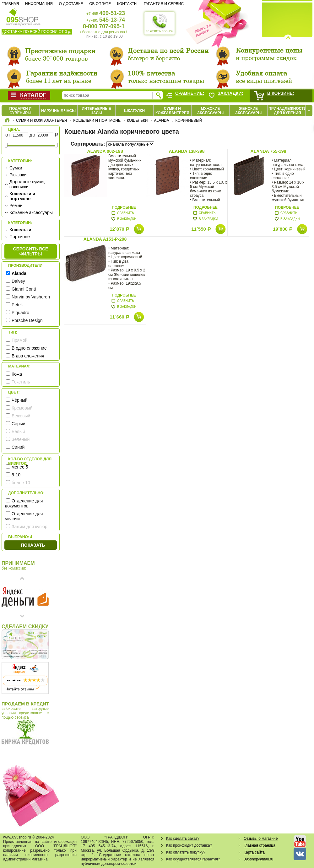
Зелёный (21, 439)
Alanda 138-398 (187, 151)
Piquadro (20, 313)
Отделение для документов (24, 503)
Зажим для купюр (30, 527)
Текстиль (21, 382)
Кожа (17, 374)
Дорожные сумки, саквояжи (27, 184)
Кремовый (22, 408)
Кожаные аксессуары (31, 212)
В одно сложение (29, 348)
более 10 (21, 483)
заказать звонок (160, 23)
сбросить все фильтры (31, 251)
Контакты (127, 4)
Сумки (16, 168)
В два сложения (28, 356)
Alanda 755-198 (268, 151)
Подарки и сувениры (21, 111)
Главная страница (260, 845)
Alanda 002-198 (105, 151)
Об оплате (100, 4)
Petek (17, 305)
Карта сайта (254, 852)
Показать (33, 545)
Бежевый (21, 416)
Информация (39, 4)
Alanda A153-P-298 (105, 239)
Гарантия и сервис (164, 4)
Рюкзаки (18, 175)
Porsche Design (27, 320)
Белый (18, 431)
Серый (19, 424)
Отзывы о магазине (261, 839)
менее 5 (20, 467)
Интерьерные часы (96, 111)
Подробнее (124, 207)
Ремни (16, 206)
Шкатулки (134, 111)
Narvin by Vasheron (31, 297)
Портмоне (20, 237)
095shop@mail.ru (258, 859)
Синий (18, 447)
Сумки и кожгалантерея (172, 111)
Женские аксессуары (249, 111)
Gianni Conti (24, 289)
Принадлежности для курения (287, 111)
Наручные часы (58, 111)
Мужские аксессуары (211, 111)
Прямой (20, 340)
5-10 (16, 475)
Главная (10, 4)
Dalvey (18, 281)
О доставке (71, 4)
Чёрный (20, 400)
